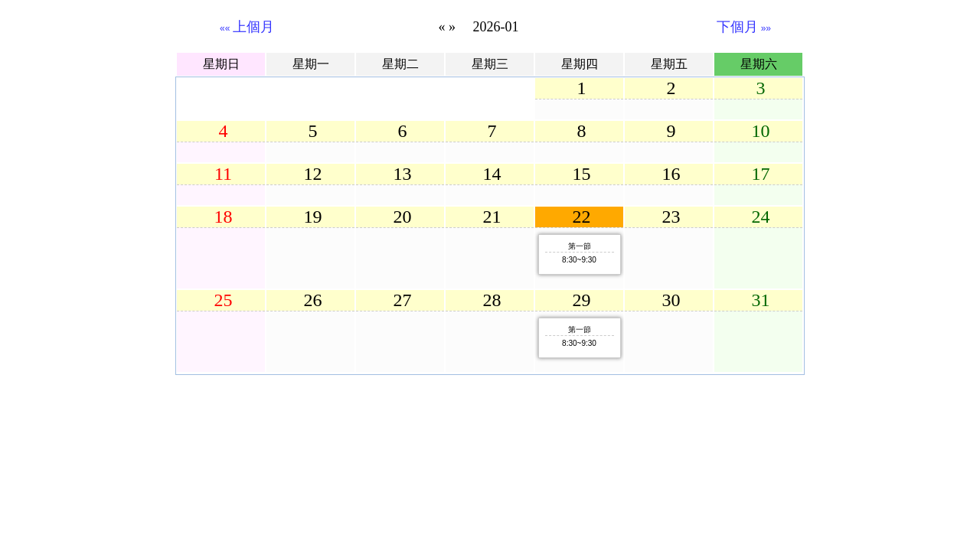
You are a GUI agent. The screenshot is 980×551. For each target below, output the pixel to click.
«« (247, 28)
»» (744, 28)
